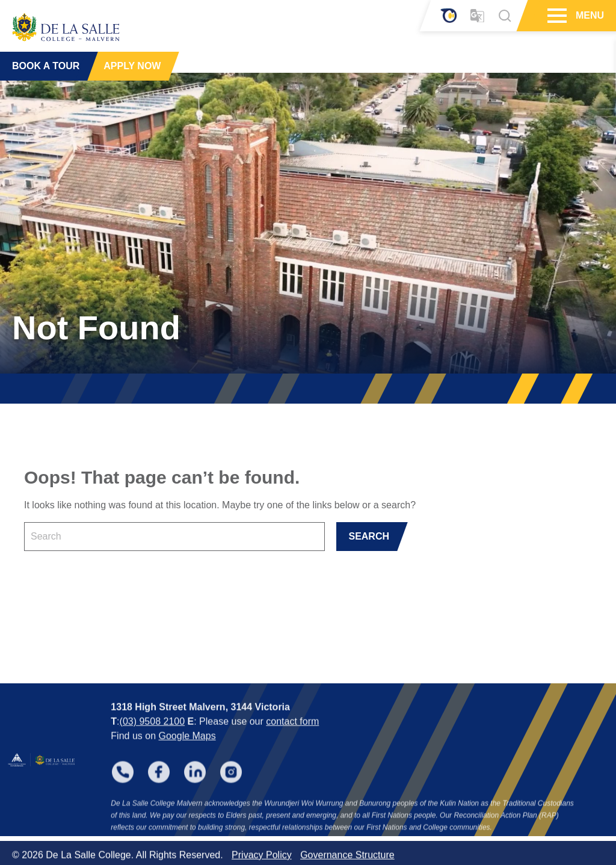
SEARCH (369, 536)
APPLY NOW (132, 66)
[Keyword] (174, 537)
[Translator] (477, 16)
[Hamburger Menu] (556, 16)
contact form (292, 732)
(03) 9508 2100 (152, 732)
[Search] (505, 16)
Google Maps (187, 747)
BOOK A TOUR (46, 66)
